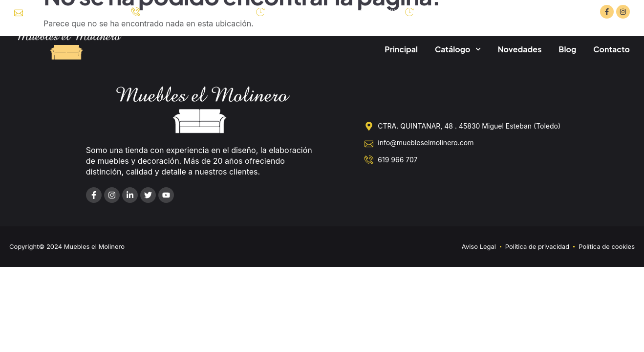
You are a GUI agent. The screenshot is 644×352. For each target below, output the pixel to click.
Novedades (520, 49)
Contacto (612, 49)
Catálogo (458, 49)
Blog (567, 49)
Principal (401, 49)
